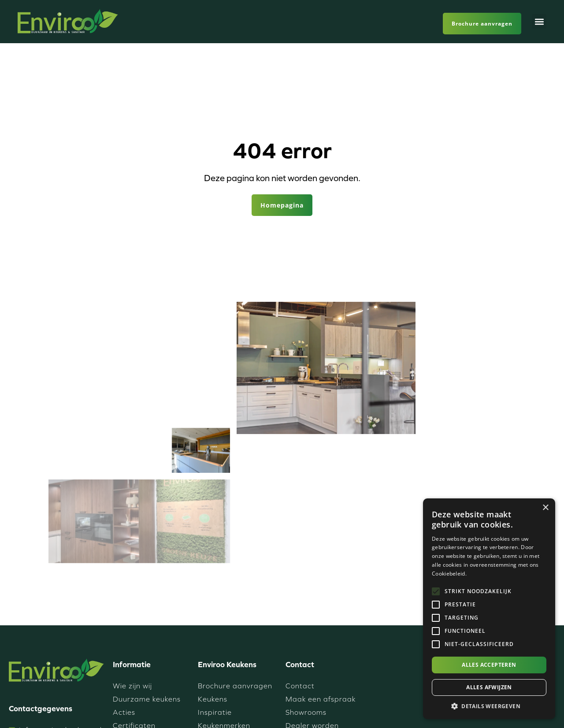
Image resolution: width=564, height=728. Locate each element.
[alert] (489, 609)
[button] (539, 21)
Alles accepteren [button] (489, 665)
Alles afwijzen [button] (489, 687)
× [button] (545, 508)
